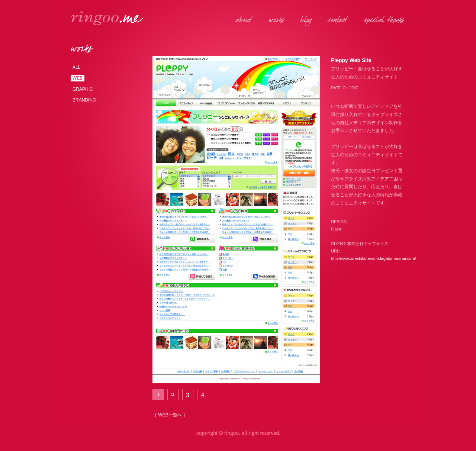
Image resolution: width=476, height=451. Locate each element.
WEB (78, 78)
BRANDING (84, 100)
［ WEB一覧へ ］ (170, 415)
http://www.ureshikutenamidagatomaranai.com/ (374, 258)
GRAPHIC (83, 89)
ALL (76, 67)
